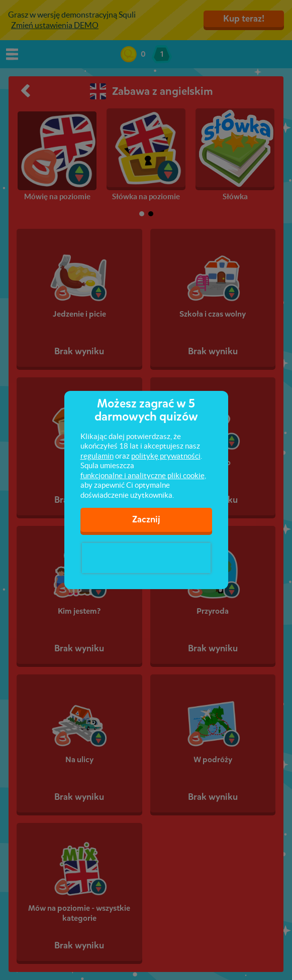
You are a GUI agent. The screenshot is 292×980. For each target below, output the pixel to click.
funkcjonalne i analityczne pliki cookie (142, 475)
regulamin (97, 456)
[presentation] (146, 558)
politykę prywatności (166, 456)
